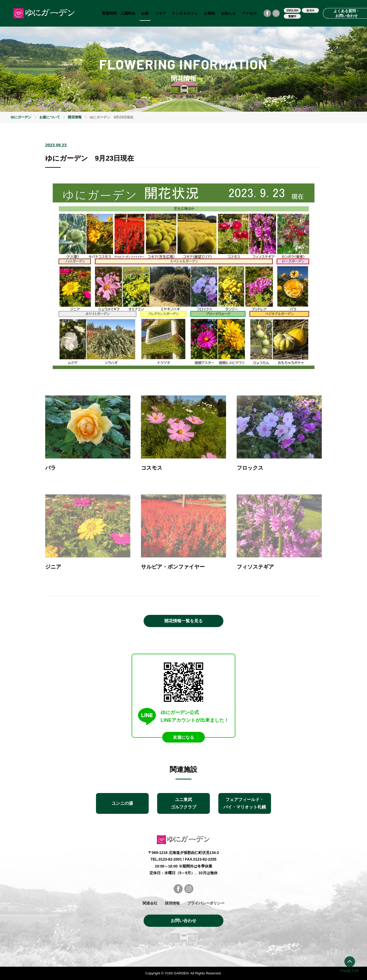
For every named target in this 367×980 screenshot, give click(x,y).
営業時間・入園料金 (119, 13)
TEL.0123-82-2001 (166, 859)
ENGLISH (292, 11)
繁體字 (292, 16)
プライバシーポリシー (206, 903)
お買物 (209, 13)
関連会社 (150, 903)
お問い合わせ (183, 921)
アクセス (249, 13)
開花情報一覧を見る (183, 621)
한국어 (310, 11)
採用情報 (172, 903)
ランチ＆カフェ (185, 13)
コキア (160, 13)
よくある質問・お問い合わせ (347, 13)
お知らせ (228, 13)
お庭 (145, 13)
